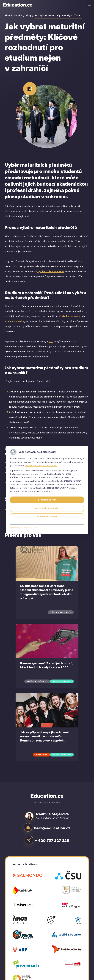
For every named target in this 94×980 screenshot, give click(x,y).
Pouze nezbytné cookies (47, 508)
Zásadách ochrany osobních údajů (41, 466)
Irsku (51, 342)
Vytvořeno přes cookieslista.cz (24, 528)
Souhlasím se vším (47, 500)
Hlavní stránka (13, 16)
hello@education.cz (53, 827)
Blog (28, 16)
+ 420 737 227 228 (53, 839)
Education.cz (18, 5)
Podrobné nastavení (47, 517)
